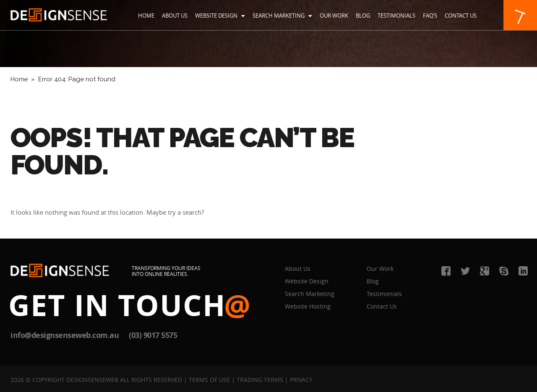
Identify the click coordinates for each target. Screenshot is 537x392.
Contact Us (461, 16)
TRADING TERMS (260, 380)
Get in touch (130, 305)
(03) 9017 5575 (153, 335)
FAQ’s (430, 16)
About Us (175, 16)
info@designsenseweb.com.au (65, 335)
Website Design (220, 16)
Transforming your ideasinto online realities (166, 271)
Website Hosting (308, 306)
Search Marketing (282, 16)
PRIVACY (301, 380)
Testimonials (396, 16)
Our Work (334, 16)
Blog (363, 16)
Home (146, 16)
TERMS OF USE (209, 380)
